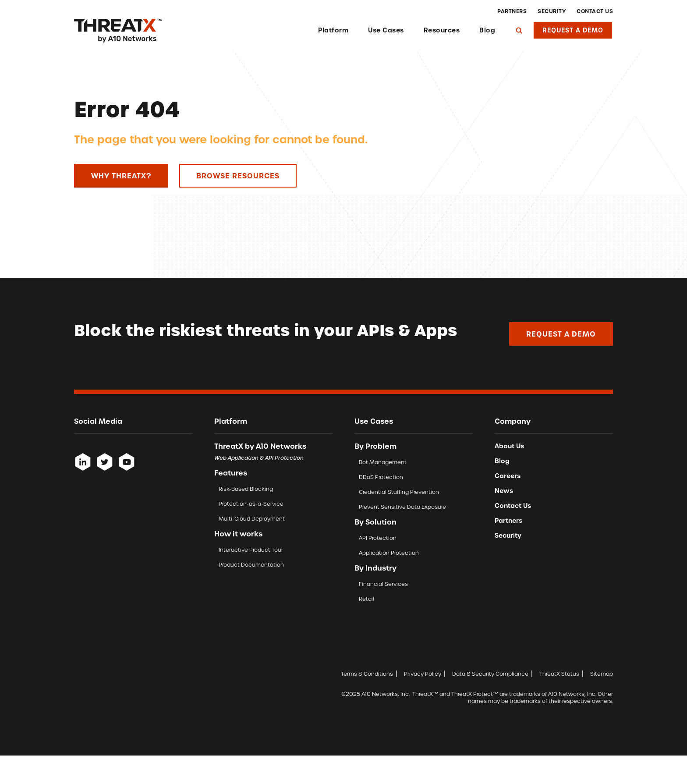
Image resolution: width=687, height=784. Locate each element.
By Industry (375, 568)
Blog (487, 30)
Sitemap (602, 674)
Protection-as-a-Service (251, 504)
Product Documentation (251, 565)
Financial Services (383, 584)
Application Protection (389, 553)
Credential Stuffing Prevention (399, 492)
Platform (333, 30)
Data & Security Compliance (490, 674)
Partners (512, 11)
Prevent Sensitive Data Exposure (402, 507)
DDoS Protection (381, 477)
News (504, 491)
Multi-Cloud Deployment (252, 519)
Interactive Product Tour (251, 550)
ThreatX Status (559, 674)
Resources (442, 30)
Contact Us (595, 11)
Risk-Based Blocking (246, 489)
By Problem (375, 446)
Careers (508, 476)
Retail (367, 599)
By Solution (375, 522)
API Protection (378, 538)
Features (231, 473)
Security (552, 11)
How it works (238, 534)
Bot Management (383, 462)
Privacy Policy (423, 674)
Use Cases (386, 30)
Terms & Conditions (367, 674)
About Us (509, 446)
